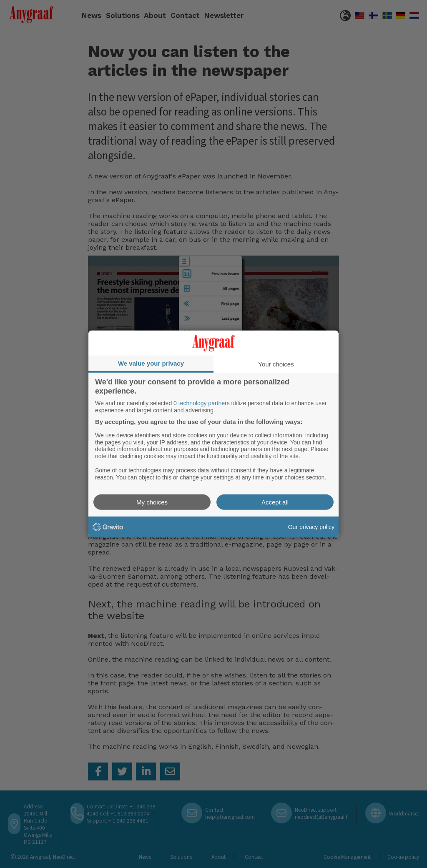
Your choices (276, 364)
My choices (152, 502)
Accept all (275, 502)
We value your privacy (151, 363)
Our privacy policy (311, 527)
